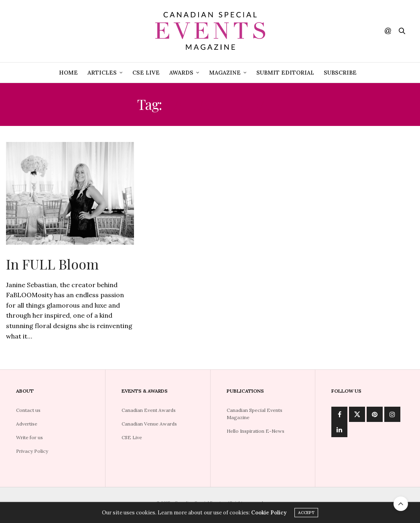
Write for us (29, 437)
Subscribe (340, 73)
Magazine (225, 73)
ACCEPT (306, 514)
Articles (102, 73)
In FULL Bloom (52, 264)
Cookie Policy (269, 514)
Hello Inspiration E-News (256, 431)
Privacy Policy (32, 451)
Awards (181, 73)
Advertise (27, 424)
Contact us (28, 410)
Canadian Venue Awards (149, 424)
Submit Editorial (285, 73)
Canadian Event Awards (149, 410)
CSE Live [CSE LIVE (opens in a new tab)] (146, 73)
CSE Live (132, 437)
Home (68, 73)
